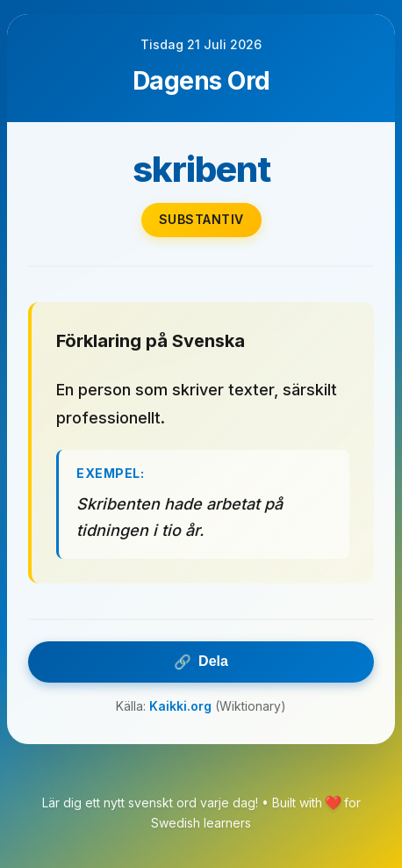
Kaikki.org (180, 706)
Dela (201, 662)
